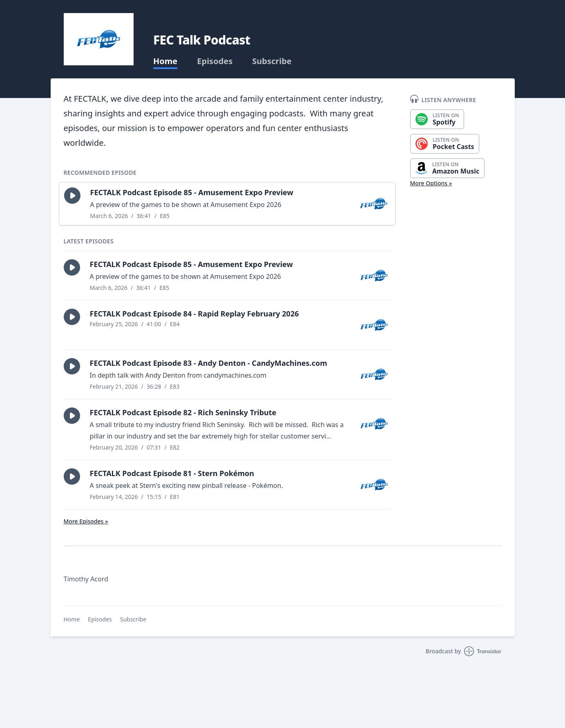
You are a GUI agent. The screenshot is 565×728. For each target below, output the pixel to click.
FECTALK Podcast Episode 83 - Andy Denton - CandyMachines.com (209, 363)
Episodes (215, 61)
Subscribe (272, 61)
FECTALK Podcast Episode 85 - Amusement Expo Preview (192, 192)
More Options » (431, 183)
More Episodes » (86, 521)
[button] (72, 196)
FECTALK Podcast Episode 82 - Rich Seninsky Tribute (183, 412)
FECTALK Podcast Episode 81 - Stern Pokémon (172, 473)
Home (165, 61)
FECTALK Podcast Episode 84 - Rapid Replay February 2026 (194, 314)
